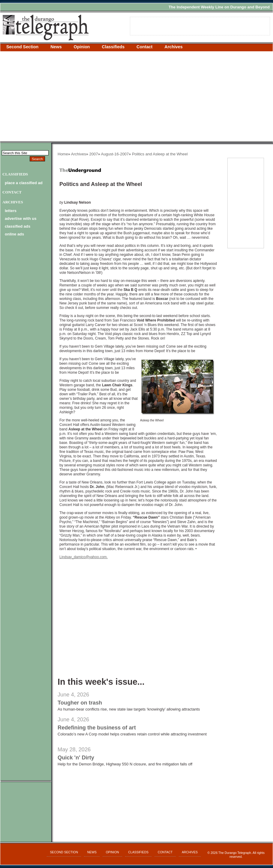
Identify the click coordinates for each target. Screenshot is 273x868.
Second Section (22, 47)
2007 (94, 154)
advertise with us (21, 218)
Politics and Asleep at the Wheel (160, 154)
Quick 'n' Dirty (76, 758)
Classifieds (113, 47)
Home (63, 154)
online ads (14, 234)
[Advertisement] (136, 96)
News (56, 47)
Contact (144, 47)
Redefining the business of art (97, 728)
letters (11, 211)
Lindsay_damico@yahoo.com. (84, 557)
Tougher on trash (80, 703)
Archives (173, 47)
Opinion (82, 47)
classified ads (18, 226)
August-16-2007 (115, 154)
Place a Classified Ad (24, 183)
